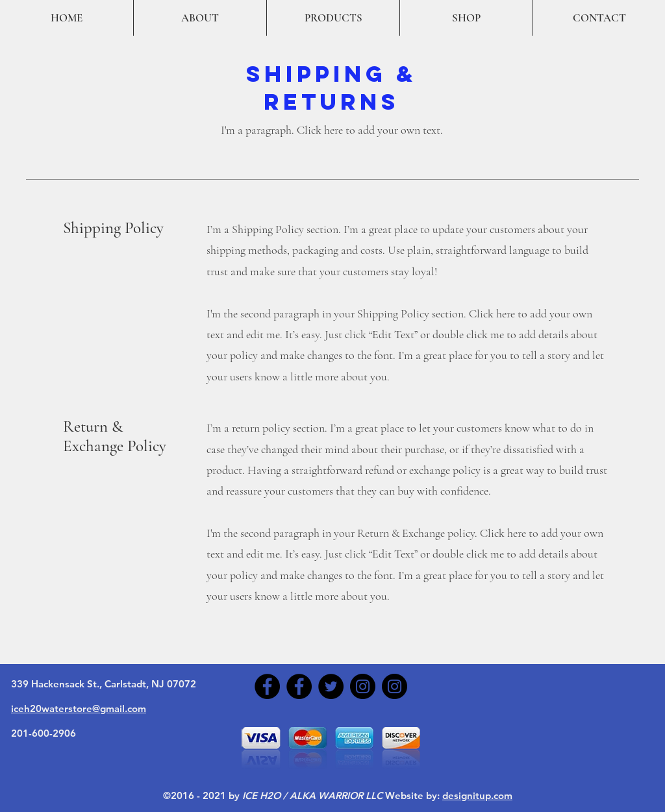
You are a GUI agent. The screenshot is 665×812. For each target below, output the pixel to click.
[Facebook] (267, 686)
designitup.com (477, 795)
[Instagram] (363, 686)
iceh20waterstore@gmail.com (79, 708)
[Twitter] (331, 686)
